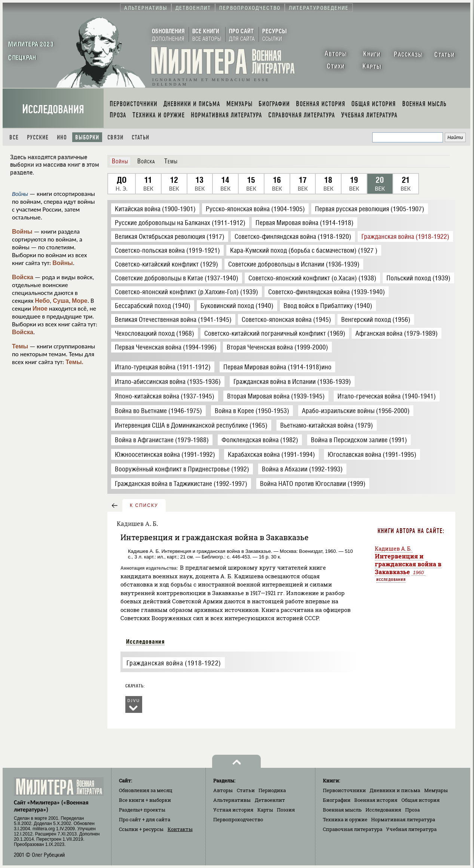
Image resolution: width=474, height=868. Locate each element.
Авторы (223, 790)
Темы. (74, 362)
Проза (412, 810)
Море (80, 301)
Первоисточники (344, 790)
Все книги (145, 800)
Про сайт (145, 819)
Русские (38, 137)
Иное (40, 309)
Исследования (53, 109)
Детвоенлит (270, 800)
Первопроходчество (238, 819)
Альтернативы (232, 800)
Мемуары (436, 790)
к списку (144, 505)
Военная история (376, 800)
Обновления (146, 790)
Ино (62, 137)
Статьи (140, 137)
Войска (23, 277)
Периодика (272, 790)
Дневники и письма (395, 790)
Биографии (337, 800)
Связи (115, 137)
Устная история (233, 810)
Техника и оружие (345, 819)
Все (14, 137)
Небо (42, 301)
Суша (61, 301)
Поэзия (286, 810)
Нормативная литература (403, 819)
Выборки (87, 137)
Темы (20, 346)
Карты (265, 810)
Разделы (142, 810)
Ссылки (141, 829)
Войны (22, 232)
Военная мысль (342, 810)
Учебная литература (411, 829)
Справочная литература (353, 829)
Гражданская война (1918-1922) (174, 663)
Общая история (421, 800)
